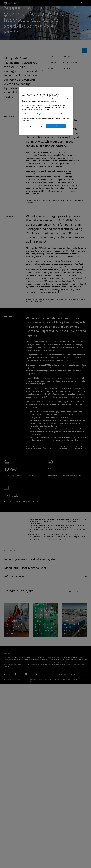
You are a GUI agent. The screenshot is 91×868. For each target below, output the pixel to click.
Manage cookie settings (35, 126)
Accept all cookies (56, 126)
